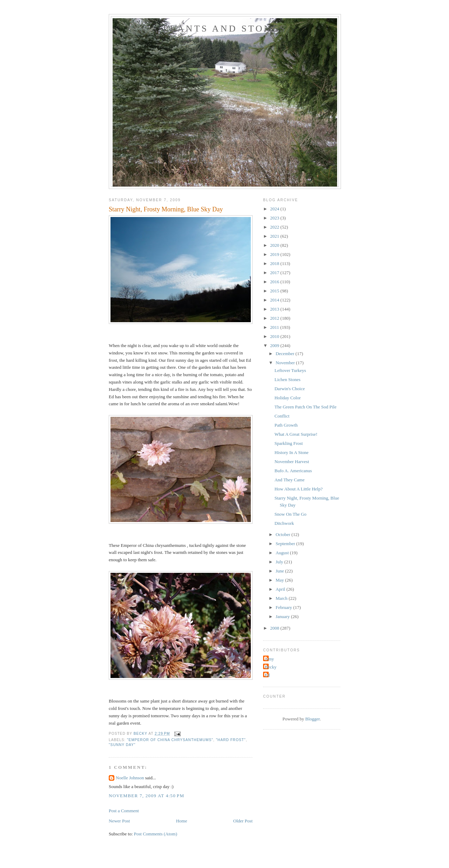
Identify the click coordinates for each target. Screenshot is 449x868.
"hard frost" (231, 740)
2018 (275, 263)
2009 (275, 345)
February (284, 607)
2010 (275, 336)
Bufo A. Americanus (293, 471)
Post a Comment (124, 811)
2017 (275, 273)
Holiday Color (287, 398)
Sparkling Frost (289, 443)
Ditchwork (284, 523)
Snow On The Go (290, 514)
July (280, 562)
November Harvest (292, 462)
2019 (275, 254)
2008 (275, 628)
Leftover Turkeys (290, 370)
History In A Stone (291, 452)
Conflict (282, 416)
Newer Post (119, 821)
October (284, 534)
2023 (275, 218)
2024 (275, 209)
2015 (275, 291)
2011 (275, 327)
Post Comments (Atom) (156, 834)
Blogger (312, 719)
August (283, 553)
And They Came (289, 480)
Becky (271, 667)
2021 (275, 236)
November (286, 363)
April (281, 589)
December (286, 354)
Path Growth (286, 425)
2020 (275, 245)
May (280, 580)
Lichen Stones (287, 379)
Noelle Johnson (130, 778)
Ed (267, 675)
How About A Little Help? (298, 489)
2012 (275, 318)
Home (182, 821)
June (280, 571)
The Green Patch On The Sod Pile (305, 407)
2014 (275, 300)
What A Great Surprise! (296, 434)
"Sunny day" (122, 745)
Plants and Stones (225, 29)
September (286, 544)
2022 (275, 227)
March (282, 598)
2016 (275, 282)
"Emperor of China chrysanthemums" (170, 740)
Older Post (243, 821)
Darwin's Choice (289, 389)
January (283, 616)
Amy (269, 659)
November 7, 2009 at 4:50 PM (146, 796)
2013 (275, 309)
